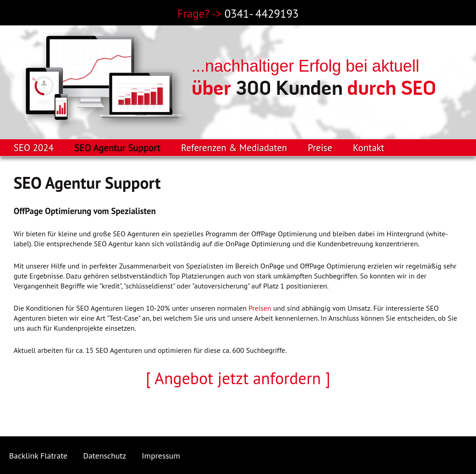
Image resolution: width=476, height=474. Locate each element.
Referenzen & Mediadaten (234, 148)
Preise (320, 148)
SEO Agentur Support (118, 148)
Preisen (260, 308)
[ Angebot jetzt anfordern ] (238, 378)
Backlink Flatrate (38, 456)
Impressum (161, 456)
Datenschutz (105, 456)
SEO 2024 (34, 148)
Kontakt (369, 148)
